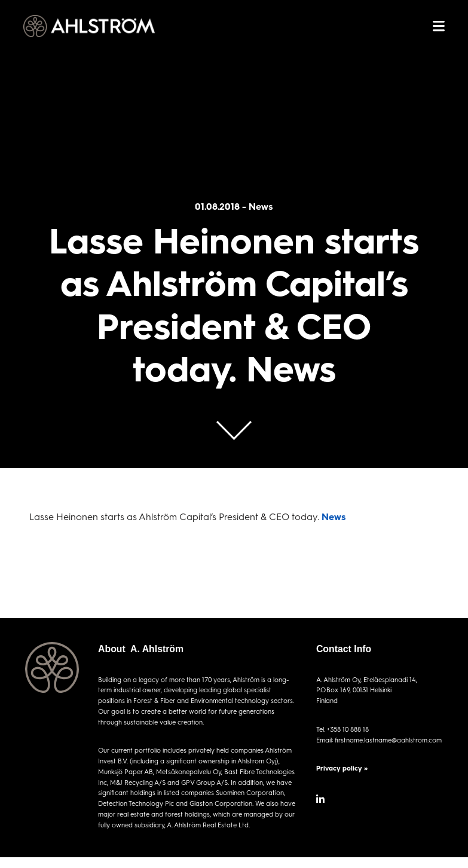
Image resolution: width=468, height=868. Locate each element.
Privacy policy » (342, 768)
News (334, 516)
